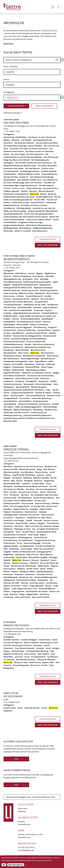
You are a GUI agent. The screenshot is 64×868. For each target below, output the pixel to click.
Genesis (16, 319)
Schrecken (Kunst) (44, 574)
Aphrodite (50, 276)
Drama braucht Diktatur (44, 498)
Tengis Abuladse (36, 586)
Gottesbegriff (47, 319)
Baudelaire (17, 478)
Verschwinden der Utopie (37, 591)
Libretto (28, 344)
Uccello (44, 665)
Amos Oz (7, 276)
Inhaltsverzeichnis (48, 239)
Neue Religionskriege (30, 359)
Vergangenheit (18, 591)
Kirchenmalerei (10, 537)
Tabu (48, 390)
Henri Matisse (53, 523)
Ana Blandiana (27, 472)
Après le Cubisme (31, 642)
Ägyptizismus (50, 273)
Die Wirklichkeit (25, 498)
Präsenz (15, 571)
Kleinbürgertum (25, 537)
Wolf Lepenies (25, 228)
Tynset (56, 219)
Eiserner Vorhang (42, 503)
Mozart (43, 194)
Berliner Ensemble (41, 478)
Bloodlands (40, 293)
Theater (48, 586)
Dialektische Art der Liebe (35, 305)
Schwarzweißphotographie (46, 577)
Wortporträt (9, 668)
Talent (25, 586)
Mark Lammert (10, 446)
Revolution (8, 574)
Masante (33, 191)
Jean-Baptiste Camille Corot (29, 180)
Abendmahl (9, 273)
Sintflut (54, 381)
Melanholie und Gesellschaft (16, 194)
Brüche (20, 481)
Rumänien (19, 574)
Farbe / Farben (46, 509)
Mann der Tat (32, 554)
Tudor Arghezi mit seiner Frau (24, 589)
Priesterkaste (18, 367)
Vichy (51, 665)
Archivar (41, 475)
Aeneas (32, 273)
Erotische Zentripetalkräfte (21, 310)
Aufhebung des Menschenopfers (37, 282)
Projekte (21, 821)
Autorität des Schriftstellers (15, 137)
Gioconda (38, 520)
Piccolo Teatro (33, 569)
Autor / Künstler (11, 66)
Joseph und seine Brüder (37, 333)
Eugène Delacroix (21, 509)
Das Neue (30, 489)
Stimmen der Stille (11, 583)
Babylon (7, 285)
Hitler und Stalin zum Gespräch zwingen (42, 526)
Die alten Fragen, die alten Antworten (27, 154)
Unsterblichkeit (10, 222)
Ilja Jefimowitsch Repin (47, 532)
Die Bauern (15, 495)
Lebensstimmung (34, 188)
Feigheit (7, 512)
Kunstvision (14, 549)
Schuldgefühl (31, 381)
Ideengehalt (9, 532)
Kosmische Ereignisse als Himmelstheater (29, 339)
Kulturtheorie (9, 543)
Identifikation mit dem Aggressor (18, 327)
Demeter (35, 299)
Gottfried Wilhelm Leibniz (29, 174)
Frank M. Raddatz (27, 256)
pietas (43, 569)
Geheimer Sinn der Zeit (29, 515)
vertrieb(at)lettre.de (26, 850)
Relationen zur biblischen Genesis (37, 373)
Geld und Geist (47, 515)
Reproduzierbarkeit (45, 571)
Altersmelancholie (11, 472)
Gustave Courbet (51, 520)
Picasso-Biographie (21, 665)
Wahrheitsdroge (50, 407)
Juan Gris (19, 657)
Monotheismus (47, 353)
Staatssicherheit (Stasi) (26, 580)
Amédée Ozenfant (11, 640)
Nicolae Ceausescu (20, 563)
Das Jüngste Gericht (21, 299)
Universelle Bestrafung (41, 398)
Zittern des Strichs (23, 597)
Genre (6, 79)
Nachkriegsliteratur (44, 197)
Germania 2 (9, 518)
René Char (35, 665)
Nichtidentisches (48, 359)
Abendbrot (8, 466)
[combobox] (32, 72)
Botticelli (16, 140)
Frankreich (8, 648)
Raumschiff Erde (32, 367)
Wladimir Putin (51, 410)
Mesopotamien (10, 353)
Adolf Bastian (21, 273)
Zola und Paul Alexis (41, 597)
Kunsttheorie (33, 458)
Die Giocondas (13, 696)
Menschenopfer (22, 350)
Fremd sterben (31, 512)
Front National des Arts (25, 648)
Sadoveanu (30, 574)
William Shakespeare (23, 410)
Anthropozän (38, 276)
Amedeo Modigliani (29, 640)
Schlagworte (9, 92)
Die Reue (25, 495)
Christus (20, 296)
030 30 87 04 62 (28, 847)
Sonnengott (29, 384)
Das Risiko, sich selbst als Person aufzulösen (29, 148)
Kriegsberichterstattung (45, 540)
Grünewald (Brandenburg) (37, 651)
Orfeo (51, 361)
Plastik (50, 569)
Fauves (47, 645)
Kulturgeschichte (15, 458)
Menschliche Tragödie (38, 557)
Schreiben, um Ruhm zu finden (34, 205)
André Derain (45, 640)
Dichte (43, 492)
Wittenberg (38, 410)
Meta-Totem (23, 353)
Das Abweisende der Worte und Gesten (31, 486)
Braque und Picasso (16, 625)
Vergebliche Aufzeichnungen (31, 222)
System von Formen (12, 586)
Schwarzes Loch (26, 577)
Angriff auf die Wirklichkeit (24, 475)
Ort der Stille (40, 200)
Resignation (9, 378)
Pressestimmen (24, 837)
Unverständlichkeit (47, 589)
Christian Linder (11, 120)
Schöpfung (20, 381)
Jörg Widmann (18, 333)
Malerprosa (20, 554)
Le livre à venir (18, 188)
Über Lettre (23, 808)
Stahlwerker (43, 580)
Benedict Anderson (12, 290)
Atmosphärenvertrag (13, 282)
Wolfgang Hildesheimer (43, 228)
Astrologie (44, 279)
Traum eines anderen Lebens (39, 219)
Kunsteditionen (24, 824)
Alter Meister (49, 469)
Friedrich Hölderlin (49, 171)
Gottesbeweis (9, 322)
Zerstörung (8, 597)
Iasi (34, 529)
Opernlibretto (41, 361)
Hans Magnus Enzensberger (42, 177)
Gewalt (29, 520)
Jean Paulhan (44, 654)
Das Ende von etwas (16, 123)
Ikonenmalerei (29, 532)
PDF (16, 759)
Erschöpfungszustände (30, 171)
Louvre (44, 708)
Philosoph (40, 364)
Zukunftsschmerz (40, 231)
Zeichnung (44, 594)
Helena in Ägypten (37, 523)
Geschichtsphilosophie (30, 319)
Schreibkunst (9, 208)
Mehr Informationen (16, 865)
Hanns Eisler (9, 523)
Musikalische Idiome (12, 356)
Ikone (18, 532)
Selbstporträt (9, 580)
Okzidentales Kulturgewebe (16, 361)
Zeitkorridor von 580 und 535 (16, 412)
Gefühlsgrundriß (11, 515)
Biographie (8, 631)
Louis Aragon (27, 549)
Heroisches (8, 526)
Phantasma (30, 364)
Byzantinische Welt (12, 483)
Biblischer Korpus (26, 293)
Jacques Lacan (10, 708)
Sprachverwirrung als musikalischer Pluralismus (24, 390)
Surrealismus (52, 583)
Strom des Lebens (37, 583)
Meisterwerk (22, 557)
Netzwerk (22, 811)
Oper (31, 361)
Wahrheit (14, 594)
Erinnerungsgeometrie (20, 506)
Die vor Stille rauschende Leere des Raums (34, 163)
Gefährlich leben (11, 316)
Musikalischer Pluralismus (34, 356)
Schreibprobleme (24, 208)
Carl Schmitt (26, 140)
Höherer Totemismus (39, 324)
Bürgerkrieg (49, 481)
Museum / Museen (31, 560)
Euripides (7, 313)
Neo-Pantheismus (11, 359)
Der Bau (14, 492)
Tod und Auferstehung (35, 395)
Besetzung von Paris (49, 642)
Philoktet (21, 569)
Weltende (8, 410)
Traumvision (25, 398)
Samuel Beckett (37, 202)
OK (4, 865)
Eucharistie (39, 310)
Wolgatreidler (32, 594)
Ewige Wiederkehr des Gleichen (27, 313)
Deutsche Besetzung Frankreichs (18, 645)
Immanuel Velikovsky (26, 330)
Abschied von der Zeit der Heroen (29, 466)
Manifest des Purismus (26, 660)
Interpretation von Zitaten (15, 535)
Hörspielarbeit (10, 180)
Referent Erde (18, 370)
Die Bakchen (53, 305)
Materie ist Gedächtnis (13, 347)
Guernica (47, 322)
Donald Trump (10, 307)
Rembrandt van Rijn (20, 202)
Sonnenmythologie (43, 384)
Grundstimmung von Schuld (29, 322)
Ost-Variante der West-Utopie (23, 566)
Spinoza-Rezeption (39, 387)
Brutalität (29, 481)
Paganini (54, 566)
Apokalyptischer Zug (12, 279)
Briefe (6, 700)
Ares (36, 279)
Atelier (49, 475)
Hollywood (8, 529)
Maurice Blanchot (46, 191)
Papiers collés (48, 662)
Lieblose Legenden (12, 191)
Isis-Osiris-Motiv (44, 330)
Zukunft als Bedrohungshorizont (37, 415)
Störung (24, 583)
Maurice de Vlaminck (46, 660)
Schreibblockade (11, 577)
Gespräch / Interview (12, 265)
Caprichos (26, 483)
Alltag (39, 469)
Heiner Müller (22, 324)
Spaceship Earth (23, 387)
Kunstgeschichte (27, 546)
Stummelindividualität (13, 214)
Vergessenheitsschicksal (14, 225)
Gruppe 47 (24, 177)
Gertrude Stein (18, 651)
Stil (51, 580)
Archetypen (28, 279)
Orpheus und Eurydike (13, 364)
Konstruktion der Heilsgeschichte (27, 336)
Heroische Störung (16, 449)
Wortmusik (8, 231)
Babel (55, 282)
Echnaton (37, 307)
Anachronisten (42, 472)
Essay (6, 129)
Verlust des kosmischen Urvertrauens (34, 404)
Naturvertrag (53, 356)
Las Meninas (53, 657)
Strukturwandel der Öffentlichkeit (43, 211)
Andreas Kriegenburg (22, 276)
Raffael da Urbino (27, 571)
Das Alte (53, 486)
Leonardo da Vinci (50, 188)
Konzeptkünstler (26, 540)
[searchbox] (32, 72)
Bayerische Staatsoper (43, 288)
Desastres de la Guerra (28, 492)
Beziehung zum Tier (30, 290)
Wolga (22, 594)
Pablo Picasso (43, 566)
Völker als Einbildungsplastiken (28, 407)
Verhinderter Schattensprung (39, 225)
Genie (48, 648)
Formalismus (18, 512)
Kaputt (43, 535)
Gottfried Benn (10, 174)
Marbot (24, 191)
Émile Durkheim (50, 307)
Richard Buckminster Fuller (27, 378)
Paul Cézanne (10, 569)
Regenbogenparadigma (36, 370)
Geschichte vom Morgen (14, 520)
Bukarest (38, 481)
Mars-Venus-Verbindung (43, 344)
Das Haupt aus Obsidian (14, 489)
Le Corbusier (9, 660)
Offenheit (34, 563)
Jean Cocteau (30, 654)
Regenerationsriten (12, 373)
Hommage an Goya (22, 529)
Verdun (7, 591)
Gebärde (43, 512)
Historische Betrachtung (23, 631)
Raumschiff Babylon (17, 259)
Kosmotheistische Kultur (14, 341)
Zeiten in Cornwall (23, 231)
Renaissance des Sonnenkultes (40, 376)
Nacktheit (45, 560)
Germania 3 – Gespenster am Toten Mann (33, 518)
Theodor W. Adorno (43, 393)
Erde (5, 310)
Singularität (44, 381)
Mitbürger (53, 557)
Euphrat (49, 310)
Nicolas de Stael (21, 662)
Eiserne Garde (27, 503)
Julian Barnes (10, 622)
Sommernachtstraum (13, 384)
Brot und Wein (53, 293)
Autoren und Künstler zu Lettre (31, 834)
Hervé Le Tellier (11, 693)
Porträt (7, 571)
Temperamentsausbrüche (22, 393)
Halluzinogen (9, 324)
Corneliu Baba (38, 483)
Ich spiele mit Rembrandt (48, 529)
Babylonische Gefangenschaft (25, 285)
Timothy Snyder (17, 395)
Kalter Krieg (33, 535)
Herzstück (19, 526)
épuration (38, 645)
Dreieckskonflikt (25, 307)
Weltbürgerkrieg (11, 228)
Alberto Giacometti (27, 469)
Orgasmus (8, 711)
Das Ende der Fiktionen (24, 143)
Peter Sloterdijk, (11, 256)
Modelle (7, 560)
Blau (13, 481)
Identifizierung (40, 327)
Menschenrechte (38, 350)
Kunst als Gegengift (32, 543)
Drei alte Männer (33, 168)
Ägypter (40, 273)
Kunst (25, 458)
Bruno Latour (9, 296)
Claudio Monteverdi (34, 296)
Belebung (27, 478)
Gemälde (40, 648)
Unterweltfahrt (25, 401)
